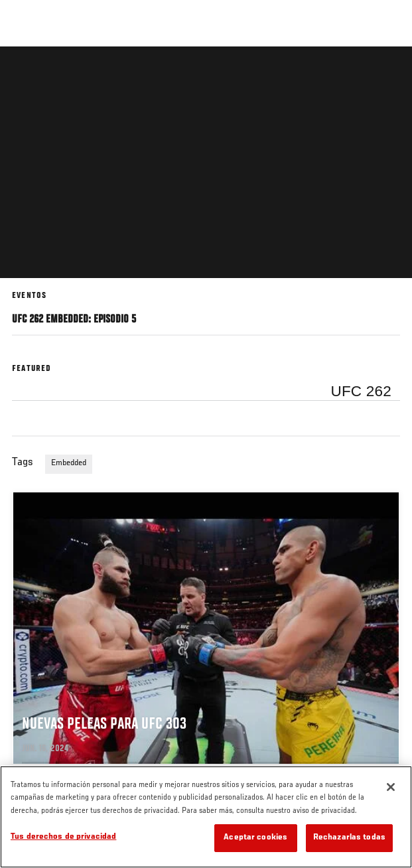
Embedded (69, 463)
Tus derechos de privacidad (63, 837)
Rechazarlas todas (349, 838)
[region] (206, 817)
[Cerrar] (391, 787)
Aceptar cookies (255, 838)
